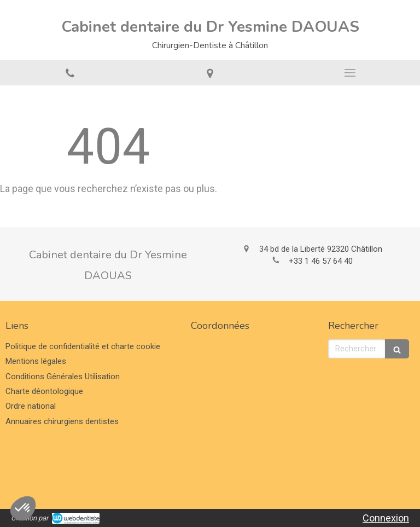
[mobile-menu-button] (350, 73)
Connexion (386, 518)
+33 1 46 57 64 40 (321, 261)
